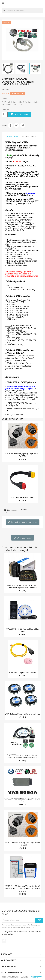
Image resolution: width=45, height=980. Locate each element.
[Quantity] (5, 114)
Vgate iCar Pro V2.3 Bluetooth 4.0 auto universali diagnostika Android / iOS (22, 586)
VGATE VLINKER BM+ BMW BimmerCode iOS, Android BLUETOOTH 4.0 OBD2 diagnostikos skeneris (23, 888)
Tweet (16, 125)
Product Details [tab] (29, 137)
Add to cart (19, 114)
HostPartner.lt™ (35, 977)
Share (10, 125)
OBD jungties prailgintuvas (23, 497)
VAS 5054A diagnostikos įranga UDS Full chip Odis (23, 800)
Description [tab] (13, 137)
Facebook (4, 941)
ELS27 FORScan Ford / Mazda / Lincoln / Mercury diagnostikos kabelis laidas (23, 756)
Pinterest (23, 125)
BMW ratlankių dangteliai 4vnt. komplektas (23, 714)
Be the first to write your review (22, 522)
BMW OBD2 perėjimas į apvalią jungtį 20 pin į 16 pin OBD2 (22, 455)
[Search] (22, 11)
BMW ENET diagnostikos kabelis (22, 673)
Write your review (22, 538)
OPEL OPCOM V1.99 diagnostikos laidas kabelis (22, 630)
